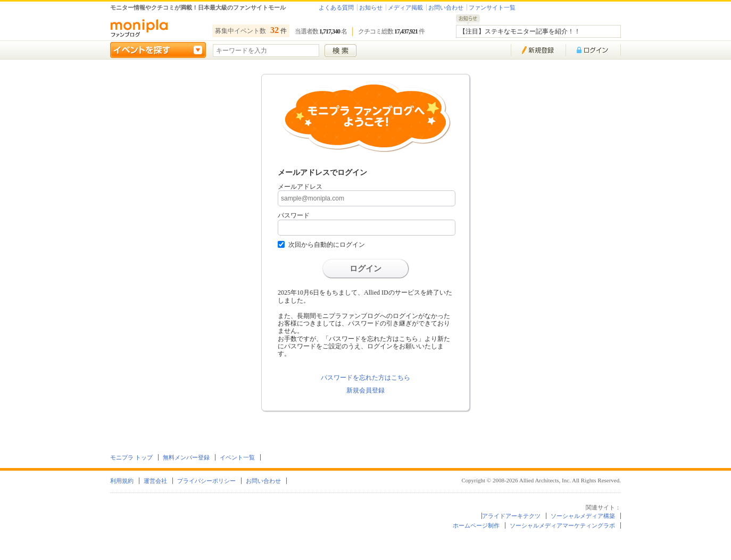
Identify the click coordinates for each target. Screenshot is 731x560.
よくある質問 (336, 7)
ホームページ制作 (476, 525)
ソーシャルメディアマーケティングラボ (562, 525)
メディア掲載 (405, 7)
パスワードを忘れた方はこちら (365, 378)
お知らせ (371, 7)
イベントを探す (158, 50)
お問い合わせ (446, 7)
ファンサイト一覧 (492, 7)
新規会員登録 (365, 390)
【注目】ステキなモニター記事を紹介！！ (520, 31)
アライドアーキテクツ (511, 516)
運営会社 (155, 481)
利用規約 (122, 481)
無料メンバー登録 (186, 457)
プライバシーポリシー (206, 481)
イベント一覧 (237, 457)
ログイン (365, 269)
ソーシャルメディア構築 (583, 516)
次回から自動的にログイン (327, 245)
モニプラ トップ (131, 457)
